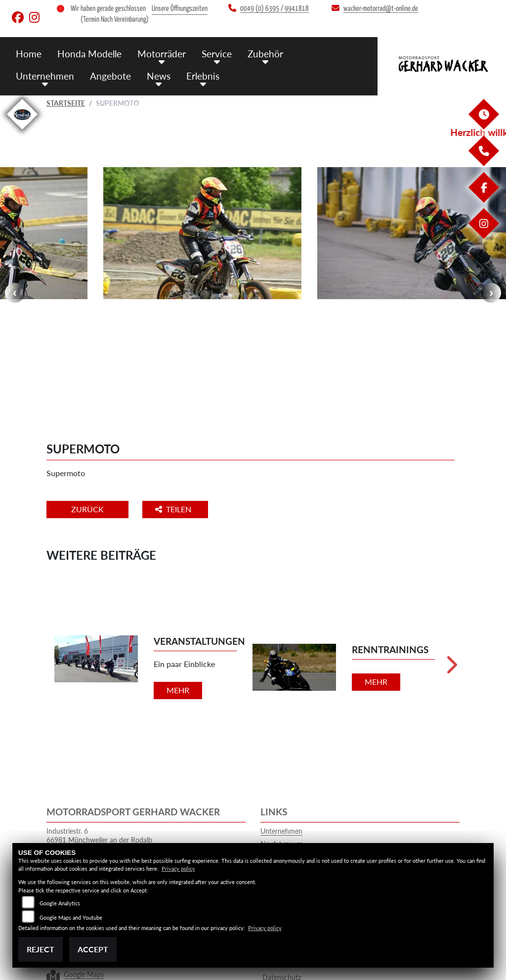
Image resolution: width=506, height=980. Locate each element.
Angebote (110, 76)
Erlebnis (203, 76)
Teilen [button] (174, 416)
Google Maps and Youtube (71, 917)
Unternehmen (45, 76)
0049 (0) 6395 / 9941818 (207, 774)
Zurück (87, 416)
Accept (93, 949)
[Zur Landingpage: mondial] (22, 131)
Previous (15, 246)
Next (491, 246)
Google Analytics (60, 903)
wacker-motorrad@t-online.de (200, 800)
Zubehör (265, 54)
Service (217, 54)
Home (29, 54)
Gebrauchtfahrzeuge (291, 764)
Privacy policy (178, 869)
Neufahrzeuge (282, 751)
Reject (41, 949)
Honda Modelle (89, 54)
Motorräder (162, 54)
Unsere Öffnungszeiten (180, 9)
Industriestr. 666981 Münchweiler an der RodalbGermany (99, 747)
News (159, 76)
